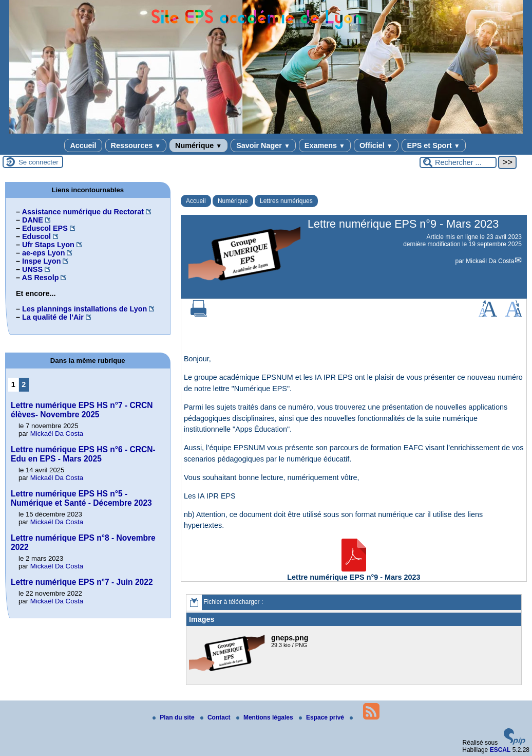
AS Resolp (40, 278)
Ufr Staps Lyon (48, 245)
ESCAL (500, 750)
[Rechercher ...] (458, 162)
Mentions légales (265, 717)
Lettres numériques (286, 201)
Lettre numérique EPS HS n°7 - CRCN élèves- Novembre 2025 (82, 410)
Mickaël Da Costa (490, 261)
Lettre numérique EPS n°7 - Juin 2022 (82, 582)
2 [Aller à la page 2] (24, 384)
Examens (325, 145)
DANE (33, 220)
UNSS (32, 269)
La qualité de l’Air (53, 317)
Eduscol (36, 236)
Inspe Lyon (41, 261)
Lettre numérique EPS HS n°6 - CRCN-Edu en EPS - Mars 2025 (83, 454)
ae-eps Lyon (43, 253)
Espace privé (322, 717)
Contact (216, 717)
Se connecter (39, 162)
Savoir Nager (263, 145)
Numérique (198, 145)
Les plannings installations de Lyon (84, 309)
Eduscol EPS (45, 228)
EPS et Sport (434, 145)
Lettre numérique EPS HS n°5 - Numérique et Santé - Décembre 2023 (81, 498)
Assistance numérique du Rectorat (83, 212)
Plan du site (174, 717)
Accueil (83, 145)
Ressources (136, 145)
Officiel (376, 145)
